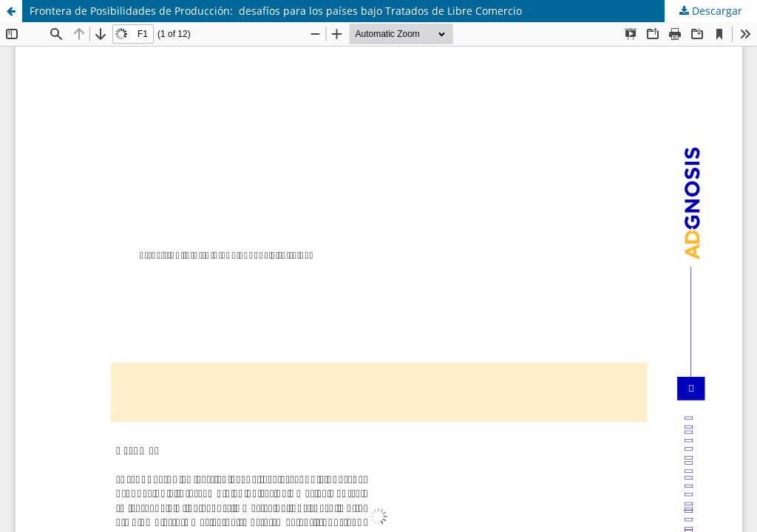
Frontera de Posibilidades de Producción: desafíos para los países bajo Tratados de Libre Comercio (276, 11)
